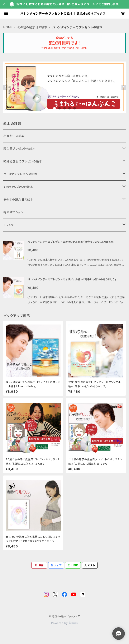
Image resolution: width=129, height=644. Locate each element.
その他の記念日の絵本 (32, 27)
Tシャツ (9, 225)
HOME (8, 27)
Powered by (64, 623)
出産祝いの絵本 (14, 136)
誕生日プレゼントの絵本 (19, 149)
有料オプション (13, 212)
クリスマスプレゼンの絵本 (20, 174)
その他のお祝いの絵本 (18, 187)
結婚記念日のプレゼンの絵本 (23, 161)
